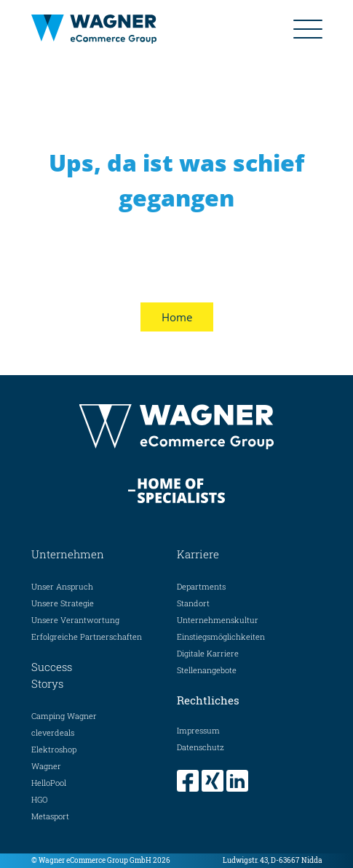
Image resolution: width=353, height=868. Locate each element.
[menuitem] (189, 781)
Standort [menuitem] (193, 603)
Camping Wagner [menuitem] (64, 716)
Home (177, 317)
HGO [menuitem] (40, 799)
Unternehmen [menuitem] (68, 554)
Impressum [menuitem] (198, 730)
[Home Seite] (106, 29)
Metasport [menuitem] (50, 816)
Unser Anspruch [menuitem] (62, 586)
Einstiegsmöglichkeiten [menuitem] (221, 636)
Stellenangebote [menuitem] (207, 670)
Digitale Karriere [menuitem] (208, 653)
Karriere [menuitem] (198, 554)
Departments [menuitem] (201, 586)
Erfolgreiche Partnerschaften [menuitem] (87, 636)
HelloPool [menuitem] (49, 783)
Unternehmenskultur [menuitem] (218, 620)
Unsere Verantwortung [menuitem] (75, 620)
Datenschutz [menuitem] (201, 747)
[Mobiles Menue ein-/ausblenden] (308, 29)
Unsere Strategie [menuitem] (63, 603)
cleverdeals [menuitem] (53, 732)
